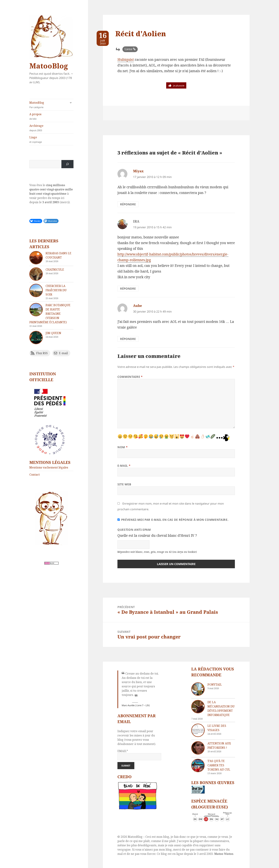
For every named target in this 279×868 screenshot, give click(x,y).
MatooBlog (49, 66)
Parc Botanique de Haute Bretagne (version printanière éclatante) (50, 314)
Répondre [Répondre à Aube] (128, 339)
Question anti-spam (134, 530)
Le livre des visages (217, 728)
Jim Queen (53, 333)
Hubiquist (126, 60)
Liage (51, 139)
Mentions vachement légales (49, 467)
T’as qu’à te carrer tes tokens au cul (219, 765)
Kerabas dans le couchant (58, 255)
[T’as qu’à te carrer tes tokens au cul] (198, 766)
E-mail (124, 466)
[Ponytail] (198, 689)
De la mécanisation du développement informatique (221, 709)
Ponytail (215, 685)
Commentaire (130, 377)
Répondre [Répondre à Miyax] (128, 204)
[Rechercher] (67, 164)
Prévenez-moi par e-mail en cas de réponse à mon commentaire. (173, 520)
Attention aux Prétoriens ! (219, 745)
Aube (138, 306)
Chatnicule (55, 270)
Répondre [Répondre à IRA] (128, 289)
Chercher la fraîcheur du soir (56, 290)
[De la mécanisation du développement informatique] (198, 707)
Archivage (51, 128)
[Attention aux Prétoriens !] (198, 748)
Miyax (138, 171)
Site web (124, 484)
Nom (123, 447)
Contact (35, 475)
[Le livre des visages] (198, 730)
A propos (51, 116)
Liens (128, 49)
